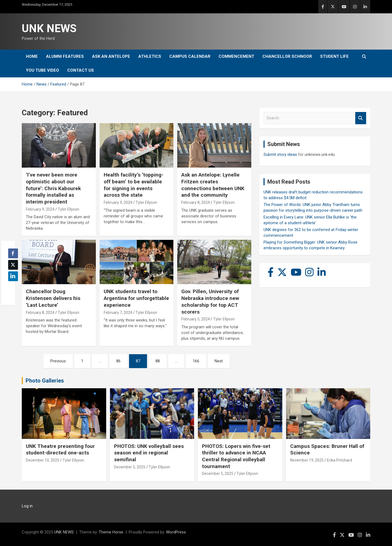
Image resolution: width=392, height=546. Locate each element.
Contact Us (81, 70)
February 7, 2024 (118, 313)
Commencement (236, 56)
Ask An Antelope (111, 56)
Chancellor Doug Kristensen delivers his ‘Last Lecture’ (53, 298)
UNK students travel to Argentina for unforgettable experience (136, 298)
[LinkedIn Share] (13, 276)
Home (32, 56)
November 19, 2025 (307, 460)
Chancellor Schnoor (287, 56)
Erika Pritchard (339, 460)
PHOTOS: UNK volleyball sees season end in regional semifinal (149, 453)
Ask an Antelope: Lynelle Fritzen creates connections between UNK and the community (213, 185)
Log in (27, 506)
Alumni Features (65, 56)
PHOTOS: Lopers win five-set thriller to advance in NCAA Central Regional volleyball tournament (236, 456)
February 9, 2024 (40, 209)
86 (118, 361)
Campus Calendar (190, 56)
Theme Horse (111, 532)
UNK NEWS (49, 28)
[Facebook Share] (13, 253)
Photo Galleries (45, 381)
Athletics (150, 56)
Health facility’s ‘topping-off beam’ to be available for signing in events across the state (134, 185)
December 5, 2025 (130, 467)
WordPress (176, 532)
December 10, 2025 (43, 460)
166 (196, 361)
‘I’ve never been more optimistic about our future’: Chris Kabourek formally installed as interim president (53, 188)
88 (158, 361)
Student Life (334, 56)
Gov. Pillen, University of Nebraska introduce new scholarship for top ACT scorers (210, 301)
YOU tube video (42, 70)
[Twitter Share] (13, 265)
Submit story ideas (280, 154)
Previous (58, 361)
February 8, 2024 (196, 202)
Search (361, 118)
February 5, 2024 (196, 319)
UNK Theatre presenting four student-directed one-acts (60, 450)
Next (219, 361)
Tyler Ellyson (68, 209)
